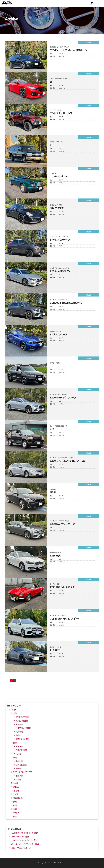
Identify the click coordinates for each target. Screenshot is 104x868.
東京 (15, 743)
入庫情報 (19, 732)
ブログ (13, 710)
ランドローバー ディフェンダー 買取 (25, 844)
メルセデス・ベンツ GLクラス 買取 (24, 833)
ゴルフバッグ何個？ (23, 728)
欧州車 (16, 813)
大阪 (15, 714)
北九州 (16, 791)
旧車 (15, 806)
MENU (101, 3)
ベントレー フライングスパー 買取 (24, 841)
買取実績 (14, 784)
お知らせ (19, 725)
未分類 (19, 754)
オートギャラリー (9, 3)
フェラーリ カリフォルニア (21, 848)
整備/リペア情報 (22, 740)
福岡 (15, 758)
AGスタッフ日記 (22, 718)
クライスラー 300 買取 (20, 837)
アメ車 (16, 795)
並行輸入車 (18, 798)
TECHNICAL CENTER (23, 773)
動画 (18, 736)
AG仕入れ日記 (22, 721)
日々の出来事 (21, 751)
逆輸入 (16, 787)
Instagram (92, 3)
